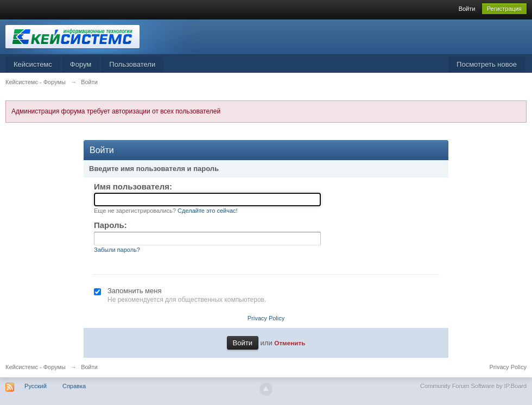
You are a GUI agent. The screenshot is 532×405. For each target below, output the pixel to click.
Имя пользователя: (133, 186)
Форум (81, 64)
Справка (74, 386)
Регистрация (504, 9)
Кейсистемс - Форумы (36, 367)
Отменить (290, 343)
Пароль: (110, 225)
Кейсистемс (33, 64)
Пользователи (132, 64)
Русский (36, 386)
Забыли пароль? (117, 250)
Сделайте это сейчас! (208, 211)
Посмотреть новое (487, 64)
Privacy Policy (266, 318)
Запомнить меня (134, 291)
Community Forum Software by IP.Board (473, 386)
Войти (467, 9)
